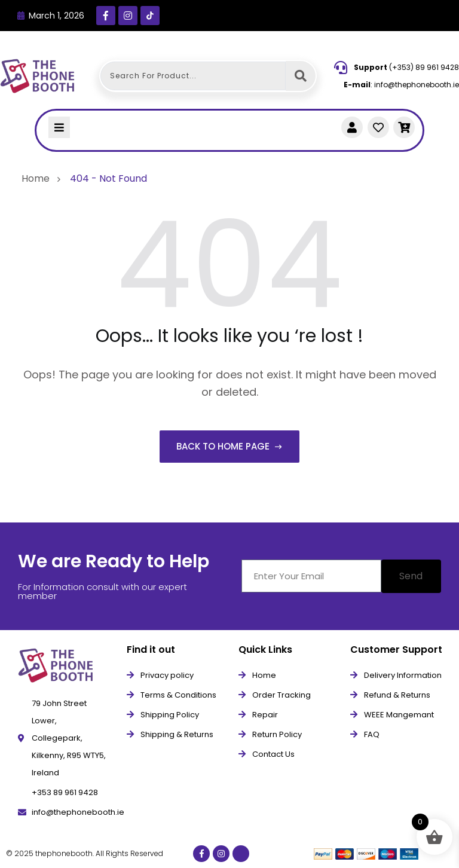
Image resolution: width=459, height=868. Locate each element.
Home (38, 178)
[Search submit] (301, 76)
